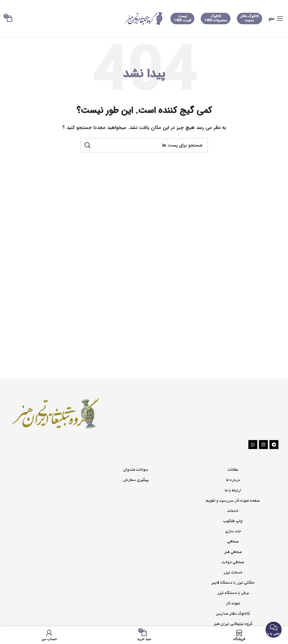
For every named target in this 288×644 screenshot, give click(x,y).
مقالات (233, 470)
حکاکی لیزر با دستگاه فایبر (233, 583)
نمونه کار (233, 604)
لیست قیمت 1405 (183, 19)
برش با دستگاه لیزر (233, 593)
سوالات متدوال (136, 470)
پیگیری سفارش (136, 480)
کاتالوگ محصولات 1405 (216, 19)
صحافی (233, 542)
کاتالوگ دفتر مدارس (233, 614)
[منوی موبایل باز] (276, 19)
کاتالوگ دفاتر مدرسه (250, 19)
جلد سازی (233, 532)
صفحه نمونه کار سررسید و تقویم (233, 501)
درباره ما (233, 480)
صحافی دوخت (233, 563)
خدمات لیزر (233, 573)
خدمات (233, 511)
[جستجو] (144, 145)
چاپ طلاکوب (233, 521)
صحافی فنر (233, 552)
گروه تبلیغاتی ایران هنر (233, 624)
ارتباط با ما (233, 491)
